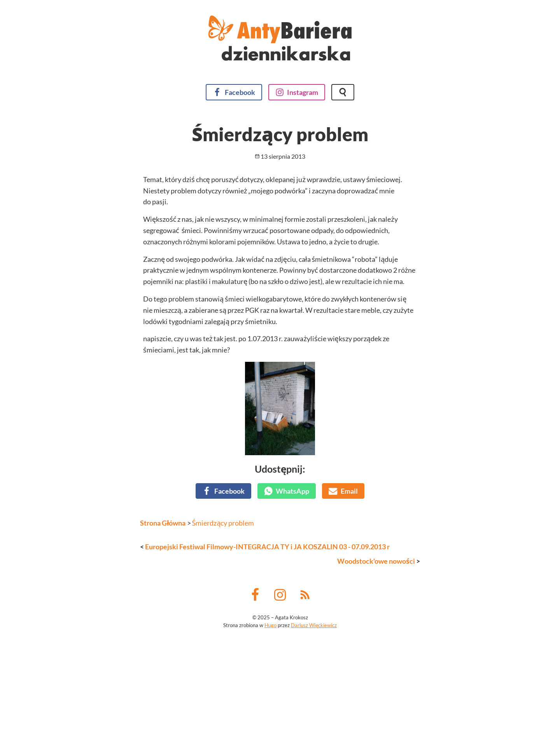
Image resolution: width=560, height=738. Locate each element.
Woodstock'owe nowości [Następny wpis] (376, 654)
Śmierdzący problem (223, 616)
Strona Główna (163, 616)
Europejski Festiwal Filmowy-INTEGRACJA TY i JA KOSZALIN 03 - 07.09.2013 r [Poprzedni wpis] (267, 640)
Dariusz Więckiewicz (314, 719)
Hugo (270, 719)
